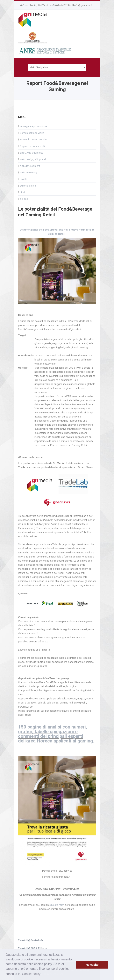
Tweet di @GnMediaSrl (31, 940)
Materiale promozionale (33, 140)
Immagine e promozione (33, 126)
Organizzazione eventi (32, 146)
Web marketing (28, 172)
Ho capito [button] (92, 965)
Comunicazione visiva (32, 133)
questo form (57, 905)
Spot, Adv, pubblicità (31, 153)
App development (30, 166)
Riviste (23, 179)
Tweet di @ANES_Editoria (32, 948)
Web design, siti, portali (33, 159)
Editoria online (28, 186)
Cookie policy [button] (31, 974)
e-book (24, 199)
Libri (22, 192)
